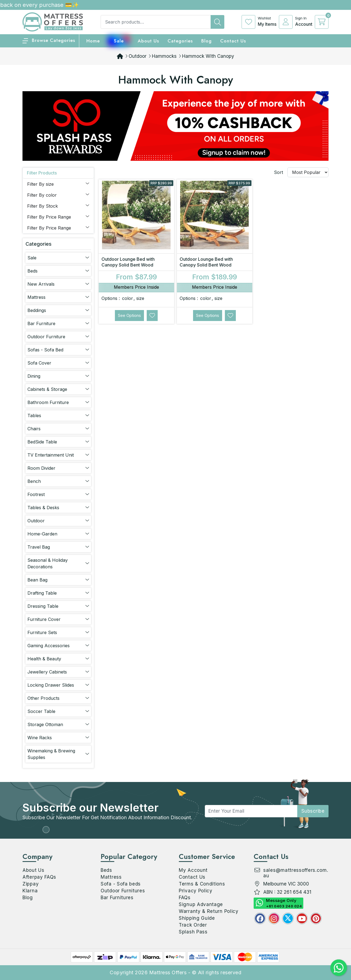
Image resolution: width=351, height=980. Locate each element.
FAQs (185, 898)
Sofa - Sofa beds (121, 884)
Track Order (193, 925)
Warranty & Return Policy (209, 911)
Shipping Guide (197, 918)
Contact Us (233, 41)
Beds (106, 870)
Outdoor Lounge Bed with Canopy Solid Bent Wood (128, 262)
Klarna (30, 891)
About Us (148, 41)
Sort (278, 172)
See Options (129, 315)
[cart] (322, 22)
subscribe (313, 811)
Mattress (111, 877)
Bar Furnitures (117, 898)
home (93, 41)
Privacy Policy (196, 891)
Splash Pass (193, 932)
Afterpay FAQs (39, 877)
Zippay (31, 884)
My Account (193, 870)
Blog (28, 898)
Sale (119, 41)
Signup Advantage (201, 904)
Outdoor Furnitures (123, 891)
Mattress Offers (168, 972)
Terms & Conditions (202, 884)
